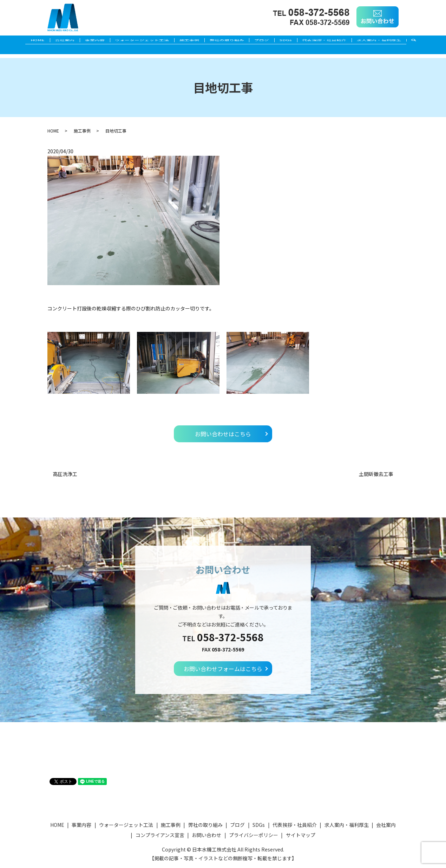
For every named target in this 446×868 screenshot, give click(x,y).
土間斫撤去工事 (376, 474)
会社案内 (50, 41)
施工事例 (187, 41)
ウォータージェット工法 (136, 41)
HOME (18, 41)
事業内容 (84, 41)
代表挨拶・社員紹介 (340, 41)
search (439, 41)
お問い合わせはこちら (223, 434)
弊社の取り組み (229, 41)
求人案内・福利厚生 (399, 41)
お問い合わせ (206, 835)
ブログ (268, 41)
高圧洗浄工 (65, 474)
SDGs (297, 41)
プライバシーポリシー (254, 835)
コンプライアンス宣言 (160, 835)
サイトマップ (301, 835)
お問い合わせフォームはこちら (223, 669)
